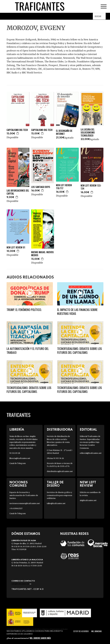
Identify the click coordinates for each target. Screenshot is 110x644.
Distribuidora (60, 430)
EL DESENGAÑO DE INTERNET (64, 132)
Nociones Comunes (19, 484)
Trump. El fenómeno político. (24, 310)
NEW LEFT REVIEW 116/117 (64, 187)
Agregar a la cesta (18, 133)
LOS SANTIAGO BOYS (41, 187)
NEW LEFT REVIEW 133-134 (91, 187)
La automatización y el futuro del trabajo (28, 350)
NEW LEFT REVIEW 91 (16, 247)
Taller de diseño (55, 484)
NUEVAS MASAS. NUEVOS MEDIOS (42, 254)
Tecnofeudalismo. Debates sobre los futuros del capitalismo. (79, 350)
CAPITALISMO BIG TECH (17, 130)
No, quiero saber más (40, 638)
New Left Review (88, 484)
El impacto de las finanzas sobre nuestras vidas (77, 312)
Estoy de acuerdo (81, 631)
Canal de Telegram (18, 463)
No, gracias (96, 631)
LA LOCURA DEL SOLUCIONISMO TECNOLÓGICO (88, 132)
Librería (17, 430)
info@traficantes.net (21, 584)
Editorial (88, 430)
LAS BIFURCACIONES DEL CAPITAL (18, 192)
